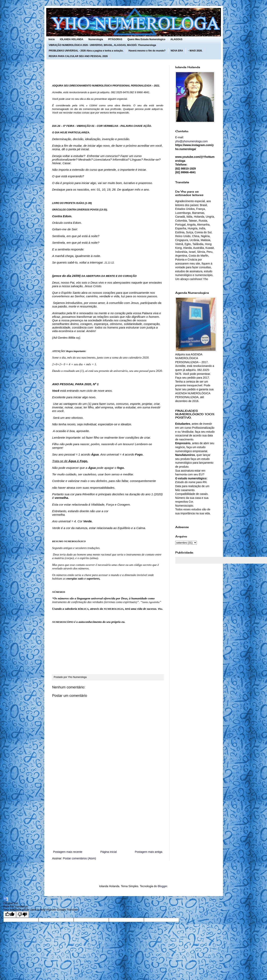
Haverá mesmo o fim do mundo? (147, 51)
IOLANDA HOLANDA (72, 39)
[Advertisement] (108, 817)
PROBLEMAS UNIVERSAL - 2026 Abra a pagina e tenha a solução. (86, 51)
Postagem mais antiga (149, 852)
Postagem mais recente (68, 852)
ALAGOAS (176, 39)
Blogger (162, 886)
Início (52, 39)
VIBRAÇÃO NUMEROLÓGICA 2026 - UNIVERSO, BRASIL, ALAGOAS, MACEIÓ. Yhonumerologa (102, 45)
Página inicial (109, 852)
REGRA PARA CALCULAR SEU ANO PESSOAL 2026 (78, 56)
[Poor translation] (22, 915)
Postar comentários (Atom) (80, 858)
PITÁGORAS (115, 39)
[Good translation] (10, 915)
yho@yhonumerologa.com (192, 141)
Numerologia (96, 39)
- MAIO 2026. (195, 51)
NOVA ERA (177, 51)
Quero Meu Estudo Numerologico (146, 39)
